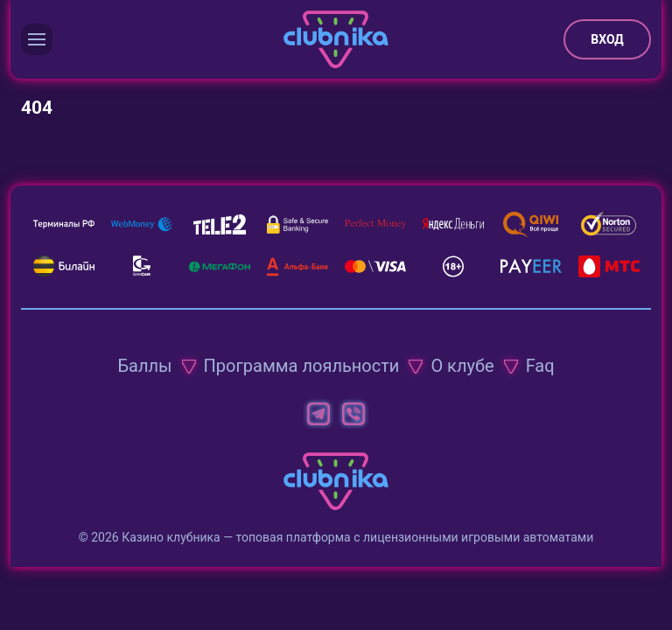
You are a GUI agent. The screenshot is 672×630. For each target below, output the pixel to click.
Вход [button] (607, 39)
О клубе (462, 366)
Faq (540, 366)
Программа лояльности (302, 366)
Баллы (144, 366)
